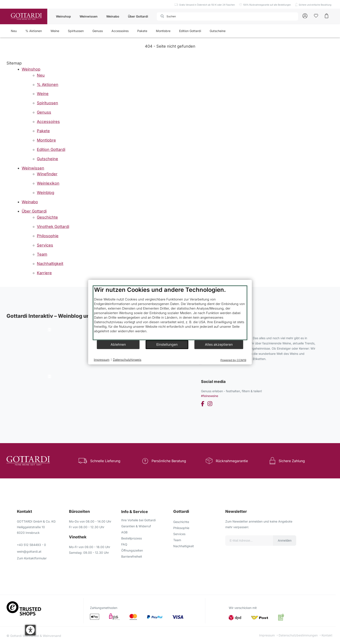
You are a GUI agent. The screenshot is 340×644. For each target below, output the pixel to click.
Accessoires (120, 31)
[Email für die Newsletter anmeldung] (249, 541)
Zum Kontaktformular (32, 558)
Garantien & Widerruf (136, 526)
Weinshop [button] (63, 16)
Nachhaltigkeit (184, 546)
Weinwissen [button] (89, 16)
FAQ (124, 544)
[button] (30, 630)
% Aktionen (34, 31)
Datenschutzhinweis (127, 360)
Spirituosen (76, 31)
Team (177, 540)
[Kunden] (316, 16)
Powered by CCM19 (233, 360)
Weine (55, 31)
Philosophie (181, 528)
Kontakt (327, 635)
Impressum (267, 635)
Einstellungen (167, 345)
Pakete (142, 31)
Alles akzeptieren (219, 345)
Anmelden (285, 541)
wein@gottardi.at (29, 551)
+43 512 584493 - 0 (31, 545)
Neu (14, 31)
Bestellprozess (132, 538)
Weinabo (113, 16)
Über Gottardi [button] (138, 16)
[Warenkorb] (327, 15)
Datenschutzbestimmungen (298, 635)
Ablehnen (118, 345)
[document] (170, 313)
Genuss (98, 31)
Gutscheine (218, 31)
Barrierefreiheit (132, 556)
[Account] (305, 15)
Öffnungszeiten (132, 550)
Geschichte (181, 522)
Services (179, 534)
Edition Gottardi (190, 31)
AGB (124, 532)
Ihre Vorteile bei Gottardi (138, 520)
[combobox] (181, 16)
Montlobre (163, 31)
